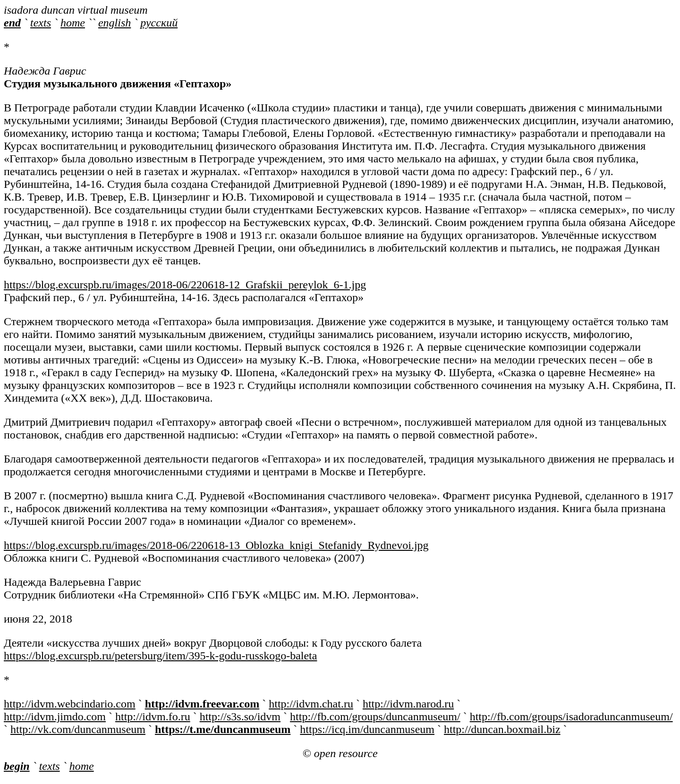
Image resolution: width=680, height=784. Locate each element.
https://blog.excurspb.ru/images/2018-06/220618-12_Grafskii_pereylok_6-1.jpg (185, 285)
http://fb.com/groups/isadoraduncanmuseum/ (571, 717)
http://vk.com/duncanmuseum (78, 729)
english (115, 23)
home (73, 23)
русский (159, 23)
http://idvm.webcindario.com (70, 704)
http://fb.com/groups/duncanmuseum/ (375, 717)
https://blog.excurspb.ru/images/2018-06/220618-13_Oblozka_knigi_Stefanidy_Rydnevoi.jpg (216, 545)
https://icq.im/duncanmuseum (367, 729)
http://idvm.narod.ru (408, 704)
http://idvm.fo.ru (153, 717)
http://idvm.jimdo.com (55, 717)
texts (41, 23)
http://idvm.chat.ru (311, 704)
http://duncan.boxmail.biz (502, 729)
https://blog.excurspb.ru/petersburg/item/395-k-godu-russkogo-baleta (160, 656)
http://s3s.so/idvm (240, 717)
